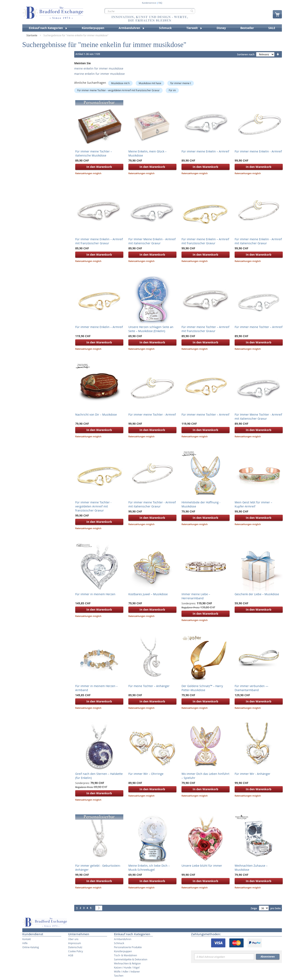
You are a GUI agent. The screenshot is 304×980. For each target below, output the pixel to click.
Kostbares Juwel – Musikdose (148, 594)
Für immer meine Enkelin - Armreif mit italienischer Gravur (258, 241)
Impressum (75, 943)
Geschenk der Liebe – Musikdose (257, 594)
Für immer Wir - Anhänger (252, 774)
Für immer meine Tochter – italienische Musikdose (94, 153)
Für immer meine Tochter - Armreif (152, 414)
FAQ (160, 3)
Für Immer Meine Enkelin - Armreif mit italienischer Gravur (152, 241)
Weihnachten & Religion (127, 963)
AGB (71, 955)
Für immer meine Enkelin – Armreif (99, 327)
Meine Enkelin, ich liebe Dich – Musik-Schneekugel (149, 868)
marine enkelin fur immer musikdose (99, 74)
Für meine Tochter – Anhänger (149, 686)
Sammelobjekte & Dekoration (131, 959)
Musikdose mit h (120, 83)
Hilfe (25, 943)
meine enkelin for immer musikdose (99, 68)
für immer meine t (181, 83)
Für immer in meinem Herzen (95, 594)
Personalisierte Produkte (128, 947)
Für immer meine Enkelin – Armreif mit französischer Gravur (99, 241)
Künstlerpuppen (123, 951)
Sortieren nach (246, 54)
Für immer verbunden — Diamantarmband (251, 688)
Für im (172, 90)
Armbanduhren (123, 939)
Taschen (119, 976)
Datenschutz (75, 947)
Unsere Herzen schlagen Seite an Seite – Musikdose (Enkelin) (151, 329)
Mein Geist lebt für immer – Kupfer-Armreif (253, 504)
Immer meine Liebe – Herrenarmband (196, 596)
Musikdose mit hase (150, 83)
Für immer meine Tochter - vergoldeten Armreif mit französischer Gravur (118, 90)
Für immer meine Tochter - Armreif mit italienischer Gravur (152, 504)
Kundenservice (149, 3)
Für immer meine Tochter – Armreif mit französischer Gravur (205, 329)
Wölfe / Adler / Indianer (127, 971)
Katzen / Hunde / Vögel (127, 967)
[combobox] (150, 11)
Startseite (32, 35)
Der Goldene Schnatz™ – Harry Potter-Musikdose (202, 688)
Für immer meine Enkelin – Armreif (205, 151)
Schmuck (119, 943)
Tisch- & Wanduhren (125, 955)
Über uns (73, 939)
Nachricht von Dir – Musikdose (96, 414)
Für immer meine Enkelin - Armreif (258, 151)
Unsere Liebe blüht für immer (202, 866)
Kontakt (27, 939)
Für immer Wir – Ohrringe (146, 774)
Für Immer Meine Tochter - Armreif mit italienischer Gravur (258, 417)
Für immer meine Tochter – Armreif (259, 327)
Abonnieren (268, 957)
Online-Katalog (31, 947)
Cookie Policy (76, 951)
